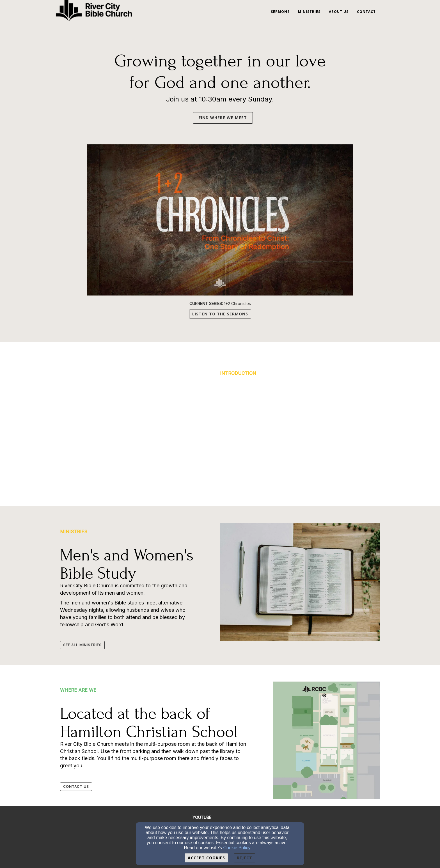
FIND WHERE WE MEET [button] (223, 118)
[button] (190, 117)
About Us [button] (339, 12)
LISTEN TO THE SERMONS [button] (220, 314)
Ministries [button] (309, 12)
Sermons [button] (280, 12)
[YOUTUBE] (202, 817)
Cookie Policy (237, 848)
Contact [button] (366, 12)
